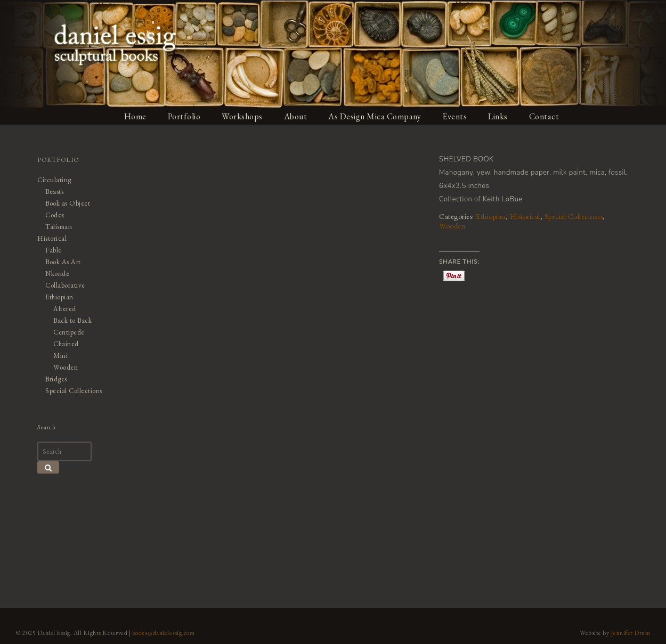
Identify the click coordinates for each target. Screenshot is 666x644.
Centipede (69, 332)
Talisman (59, 227)
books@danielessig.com (164, 633)
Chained (66, 344)
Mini (60, 356)
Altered (65, 309)
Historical (525, 216)
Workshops (242, 116)
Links (498, 116)
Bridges (56, 379)
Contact (544, 116)
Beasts (54, 191)
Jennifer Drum (631, 633)
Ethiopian (491, 216)
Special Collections (574, 216)
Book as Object (68, 203)
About (296, 116)
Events (454, 116)
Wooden (452, 226)
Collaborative (65, 285)
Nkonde (57, 274)
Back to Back (72, 320)
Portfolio (184, 116)
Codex (55, 215)
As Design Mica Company (375, 116)
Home (135, 116)
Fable (54, 250)
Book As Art (63, 262)
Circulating (54, 180)
